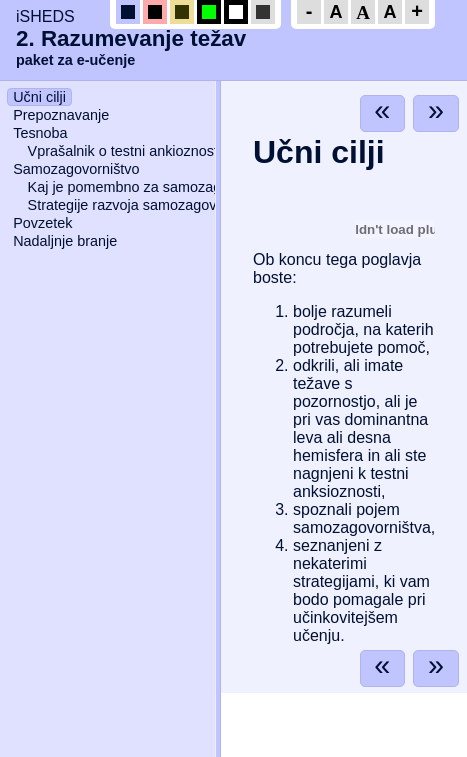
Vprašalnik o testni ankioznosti (125, 151)
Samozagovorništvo (76, 169)
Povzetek (42, 223)
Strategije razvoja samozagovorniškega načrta (175, 205)
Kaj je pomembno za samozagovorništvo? (161, 187)
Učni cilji (39, 97)
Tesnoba (40, 133)
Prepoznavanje (61, 115)
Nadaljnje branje (65, 241)
